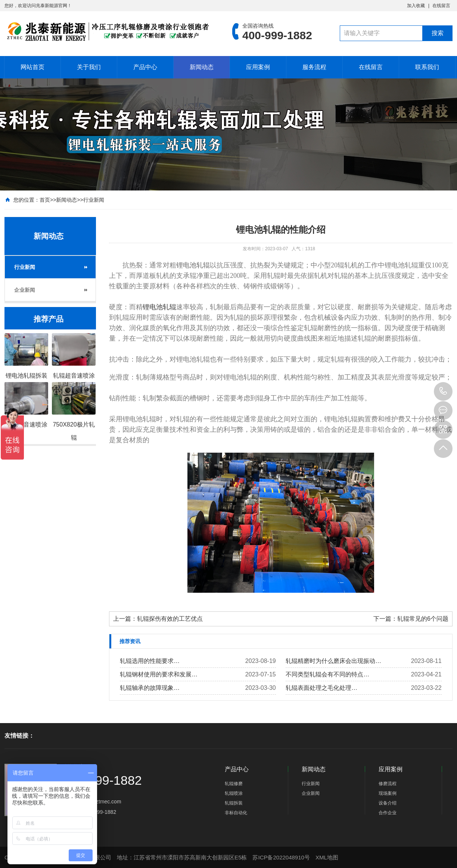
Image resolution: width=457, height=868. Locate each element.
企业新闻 (25, 290)
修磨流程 (388, 784)
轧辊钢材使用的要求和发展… (159, 674)
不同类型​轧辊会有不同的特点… (327, 674)
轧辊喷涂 (234, 793)
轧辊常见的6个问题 (423, 619)
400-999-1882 (443, 391)
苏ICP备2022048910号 (281, 857)
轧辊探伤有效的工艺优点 (170, 619)
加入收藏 (416, 6)
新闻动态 (202, 67)
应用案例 (258, 67)
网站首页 (32, 67)
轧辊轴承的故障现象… (150, 688)
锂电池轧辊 (159, 307)
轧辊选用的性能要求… (150, 661)
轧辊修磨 (234, 784)
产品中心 (145, 67)
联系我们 (427, 67)
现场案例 (388, 793)
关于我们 (89, 67)
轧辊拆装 (234, 803)
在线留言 (441, 6)
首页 (45, 200)
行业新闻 (94, 200)
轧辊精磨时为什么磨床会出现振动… (333, 661)
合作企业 (388, 813)
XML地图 (327, 857)
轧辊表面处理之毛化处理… (321, 688)
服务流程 (314, 67)
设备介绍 (388, 803)
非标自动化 (236, 813)
